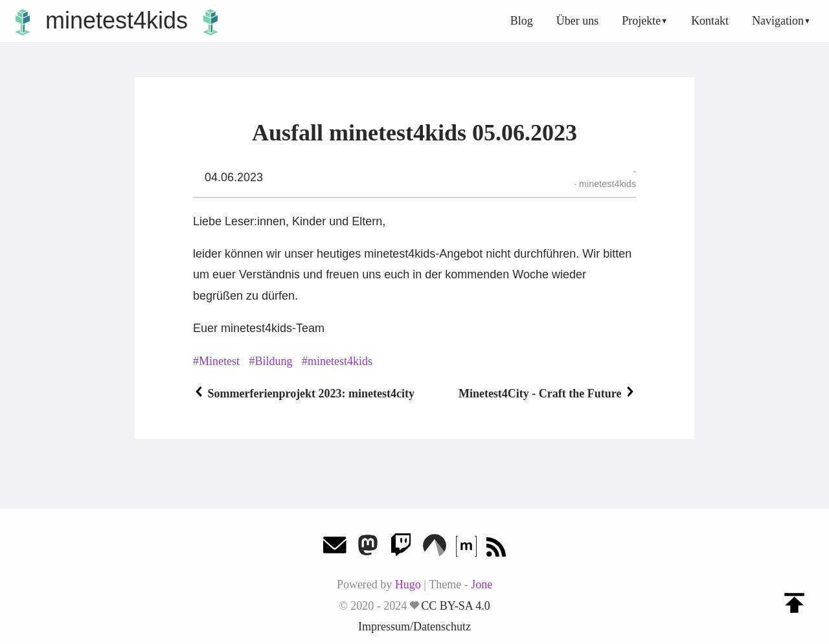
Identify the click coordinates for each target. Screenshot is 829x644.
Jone (482, 584)
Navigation (778, 21)
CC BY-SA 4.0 (456, 606)
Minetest (219, 361)
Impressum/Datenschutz (414, 627)
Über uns (578, 21)
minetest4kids (117, 20)
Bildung (274, 361)
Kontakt (710, 21)
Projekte (641, 21)
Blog (522, 21)
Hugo (408, 584)
